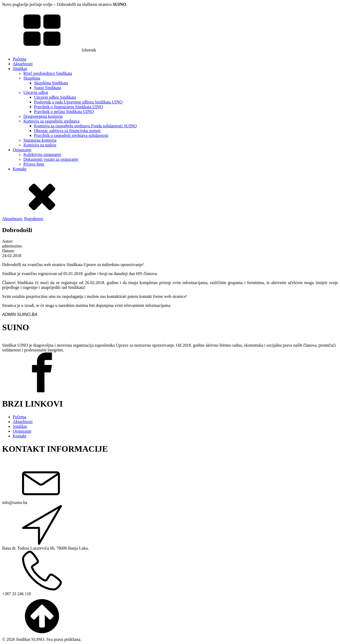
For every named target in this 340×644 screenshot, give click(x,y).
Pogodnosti (34, 219)
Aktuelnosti (23, 64)
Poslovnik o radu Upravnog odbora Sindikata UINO (78, 102)
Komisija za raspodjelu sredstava (51, 121)
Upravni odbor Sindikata (55, 97)
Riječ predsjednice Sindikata (48, 73)
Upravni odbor (36, 92)
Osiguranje (22, 150)
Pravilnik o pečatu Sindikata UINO (64, 112)
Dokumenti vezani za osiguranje (51, 159)
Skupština (32, 78)
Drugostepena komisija (43, 116)
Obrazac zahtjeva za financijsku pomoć (67, 131)
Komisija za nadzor (40, 145)
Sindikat (20, 69)
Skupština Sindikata (51, 83)
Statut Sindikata (48, 88)
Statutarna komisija (40, 140)
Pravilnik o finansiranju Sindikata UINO (69, 107)
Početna (20, 59)
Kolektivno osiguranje (42, 155)
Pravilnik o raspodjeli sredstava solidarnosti (71, 135)
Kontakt (20, 169)
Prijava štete (34, 164)
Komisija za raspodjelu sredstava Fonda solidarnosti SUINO (85, 126)
